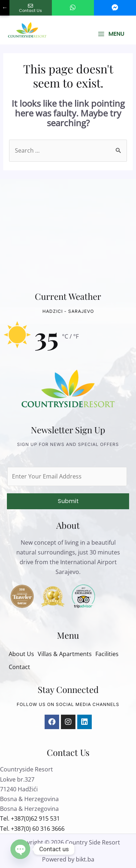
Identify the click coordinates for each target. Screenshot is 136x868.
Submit (68, 501)
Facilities (107, 654)
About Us (21, 654)
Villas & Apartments (65, 654)
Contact (19, 667)
